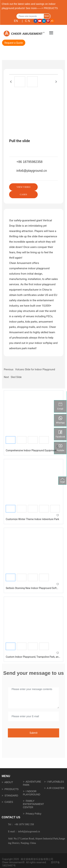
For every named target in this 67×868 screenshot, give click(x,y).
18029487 (8, 866)
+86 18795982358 (29, 162)
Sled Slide (16, 377)
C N (28, 21)
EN (16, 21)
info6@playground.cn (32, 171)
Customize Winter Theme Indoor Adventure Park (32, 519)
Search (47, 17)
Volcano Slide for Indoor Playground (35, 369)
